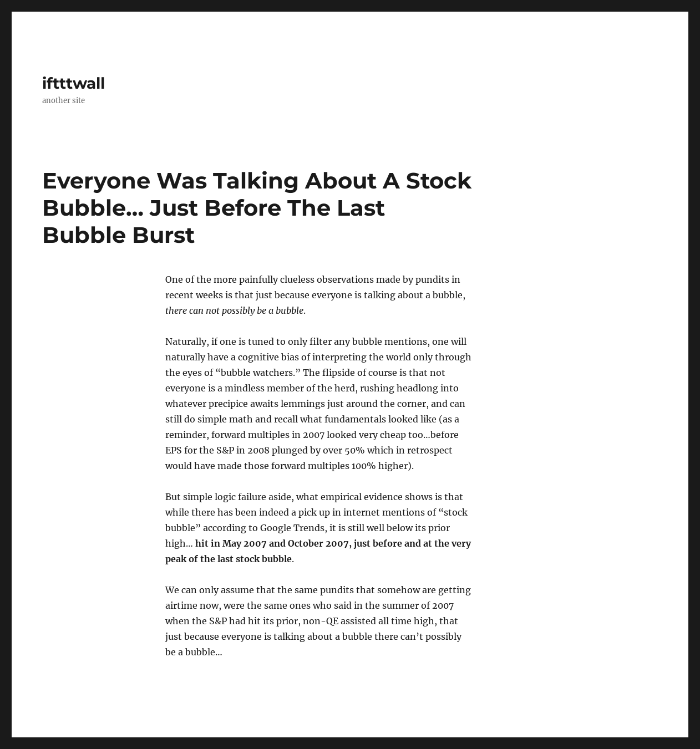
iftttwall (73, 83)
